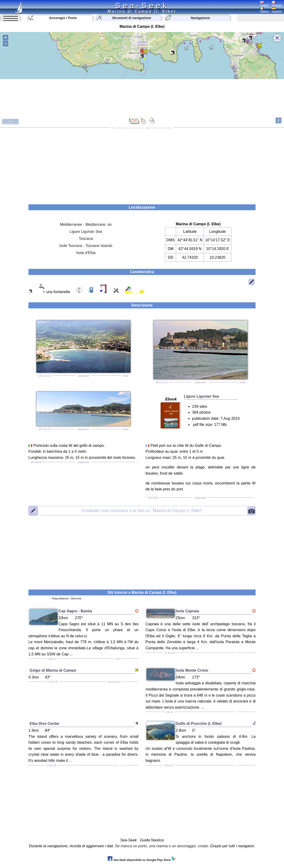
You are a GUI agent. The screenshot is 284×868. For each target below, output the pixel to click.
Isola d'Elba (86, 253)
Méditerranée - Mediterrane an (86, 224)
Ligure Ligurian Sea (86, 232)
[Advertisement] (142, 164)
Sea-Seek (142, 5)
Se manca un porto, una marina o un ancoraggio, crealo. (162, 846)
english (264, 4)
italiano (264, 10)
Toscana (86, 239)
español (277, 10)
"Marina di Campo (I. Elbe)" (142, 510)
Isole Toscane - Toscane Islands (86, 246)
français (277, 4)
